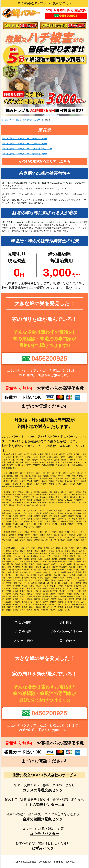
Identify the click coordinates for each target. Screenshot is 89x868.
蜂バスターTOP (8, 120)
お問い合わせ (66, 641)
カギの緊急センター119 (44, 805)
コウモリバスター (44, 834)
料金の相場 (23, 622)
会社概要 (66, 622)
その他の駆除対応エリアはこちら (45, 161)
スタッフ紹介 (23, 641)
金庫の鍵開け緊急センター (44, 819)
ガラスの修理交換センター (44, 790)
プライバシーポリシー (66, 632)
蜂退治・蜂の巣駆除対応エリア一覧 (30, 120)
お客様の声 (23, 632)
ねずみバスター (45, 848)
